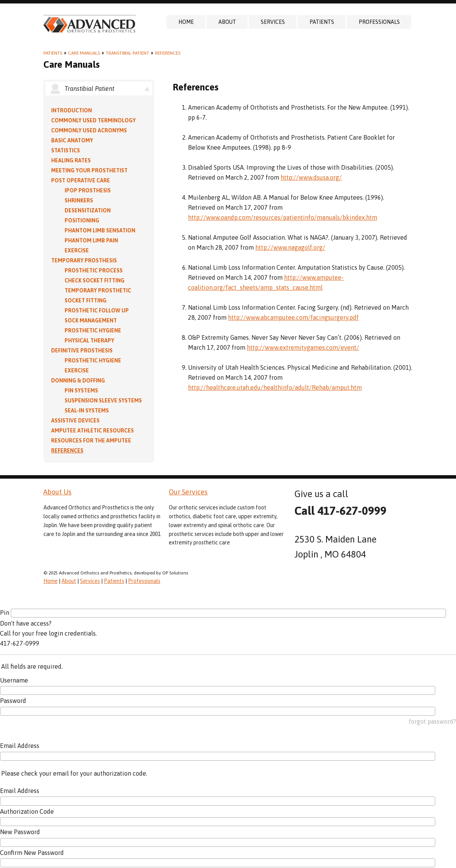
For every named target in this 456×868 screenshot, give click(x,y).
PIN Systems (81, 391)
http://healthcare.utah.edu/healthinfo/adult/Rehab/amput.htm (275, 387)
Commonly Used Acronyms (89, 130)
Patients (322, 22)
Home (186, 22)
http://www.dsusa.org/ (311, 177)
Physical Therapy (89, 341)
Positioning (82, 220)
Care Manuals (84, 53)
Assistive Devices (75, 421)
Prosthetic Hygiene (93, 331)
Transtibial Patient (127, 53)
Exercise (77, 250)
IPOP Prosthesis (88, 190)
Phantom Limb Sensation (100, 230)
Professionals (379, 22)
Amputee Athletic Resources (92, 431)
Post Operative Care (81, 180)
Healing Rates (71, 160)
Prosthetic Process (94, 270)
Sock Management (91, 320)
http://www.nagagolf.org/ (290, 247)
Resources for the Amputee (91, 441)
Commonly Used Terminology (93, 120)
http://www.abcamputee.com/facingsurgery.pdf (293, 317)
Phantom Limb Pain (91, 240)
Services (273, 22)
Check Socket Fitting (95, 280)
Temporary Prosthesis (84, 260)
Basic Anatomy (72, 140)
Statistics (66, 150)
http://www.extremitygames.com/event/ (303, 347)
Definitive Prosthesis (82, 351)
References (168, 53)
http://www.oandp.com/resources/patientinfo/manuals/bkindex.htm (283, 217)
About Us (57, 492)
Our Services (188, 492)
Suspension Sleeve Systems (103, 401)
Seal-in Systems (87, 411)
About (227, 22)
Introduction (72, 110)
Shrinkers (79, 200)
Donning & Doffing (78, 381)
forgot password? (432, 721)
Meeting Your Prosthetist (89, 170)
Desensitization (88, 210)
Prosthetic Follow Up (97, 310)
